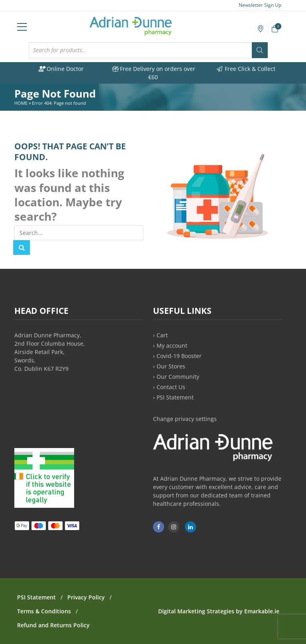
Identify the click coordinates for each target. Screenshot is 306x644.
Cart (162, 335)
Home (21, 103)
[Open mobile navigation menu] (22, 26)
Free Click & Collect (246, 69)
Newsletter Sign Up (256, 5)
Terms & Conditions (44, 611)
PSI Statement (175, 397)
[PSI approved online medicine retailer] (44, 506)
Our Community (178, 377)
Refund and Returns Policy (53, 625)
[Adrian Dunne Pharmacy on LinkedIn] (190, 527)
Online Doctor (61, 69)
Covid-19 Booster (179, 356)
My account (172, 345)
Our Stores (171, 366)
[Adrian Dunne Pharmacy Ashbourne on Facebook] (159, 527)
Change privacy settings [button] (185, 419)
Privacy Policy (86, 597)
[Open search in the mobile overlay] (148, 50)
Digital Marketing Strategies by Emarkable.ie (219, 611)
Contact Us (171, 387)
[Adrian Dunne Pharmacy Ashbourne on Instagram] (174, 527)
